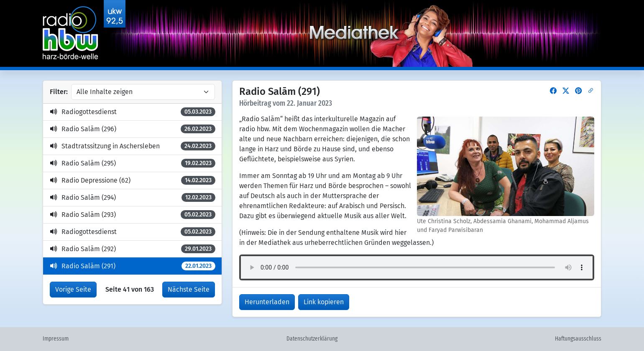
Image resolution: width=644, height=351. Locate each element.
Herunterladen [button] (267, 302)
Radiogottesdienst (133, 112)
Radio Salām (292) (133, 249)
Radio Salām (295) (133, 163)
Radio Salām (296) (133, 129)
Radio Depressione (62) (133, 180)
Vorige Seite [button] (73, 289)
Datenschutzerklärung (312, 339)
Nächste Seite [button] (189, 289)
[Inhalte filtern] (143, 92)
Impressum (56, 339)
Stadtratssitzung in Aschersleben (133, 146)
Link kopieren (324, 302)
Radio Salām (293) (133, 215)
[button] (553, 91)
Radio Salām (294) (133, 197)
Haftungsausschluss (578, 339)
